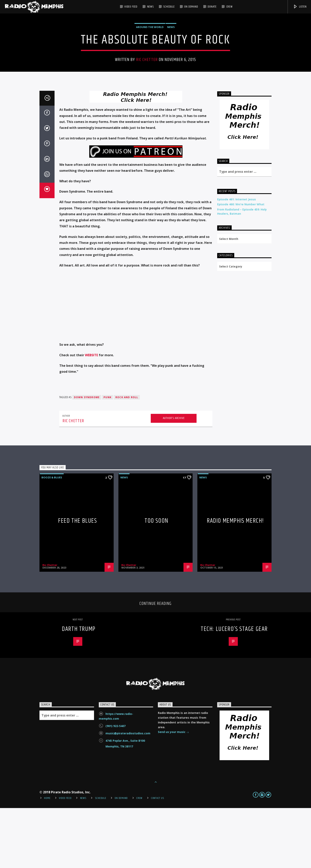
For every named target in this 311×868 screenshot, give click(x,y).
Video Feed (131, 7)
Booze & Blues (52, 537)
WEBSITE (91, 415)
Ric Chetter (147, 90)
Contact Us (157, 858)
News (150, 7)
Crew (229, 7)
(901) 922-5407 (116, 786)
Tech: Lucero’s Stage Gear (234, 689)
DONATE (212, 7)
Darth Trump (79, 689)
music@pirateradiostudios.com (128, 793)
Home (47, 858)
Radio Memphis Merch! (235, 581)
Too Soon (156, 581)
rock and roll (127, 457)
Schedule (169, 7)
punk (108, 457)
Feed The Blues (77, 581)
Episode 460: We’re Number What (241, 264)
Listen (300, 7)
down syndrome (87, 457)
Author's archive (174, 478)
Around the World (150, 57)
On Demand (191, 7)
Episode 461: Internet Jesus (237, 259)
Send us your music (173, 792)
